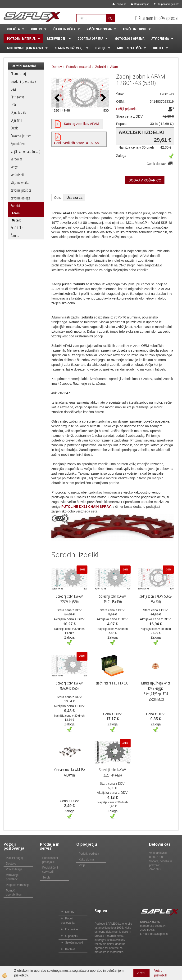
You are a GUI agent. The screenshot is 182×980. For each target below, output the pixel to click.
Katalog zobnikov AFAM (82, 124)
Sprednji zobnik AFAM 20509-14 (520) (70, 599)
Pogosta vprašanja (18, 885)
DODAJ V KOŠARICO (145, 180)
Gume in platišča (129, 48)
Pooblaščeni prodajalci (50, 860)
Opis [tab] (57, 198)
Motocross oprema (129, 38)
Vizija (82, 865)
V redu (141, 973)
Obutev (36, 29)
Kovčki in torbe (135, 29)
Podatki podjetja (89, 854)
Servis (46, 878)
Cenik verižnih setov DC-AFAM (77, 143)
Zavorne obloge (20, 198)
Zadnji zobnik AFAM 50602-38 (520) (156, 599)
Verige (15, 167)
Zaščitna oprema (99, 29)
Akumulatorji (19, 74)
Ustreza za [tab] (75, 198)
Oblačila (13, 29)
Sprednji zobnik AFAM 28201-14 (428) (113, 772)
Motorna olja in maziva (25, 48)
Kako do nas (87, 860)
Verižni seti (17, 175)
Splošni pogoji (74, 943)
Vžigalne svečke (20, 182)
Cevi (13, 89)
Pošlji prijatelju (127, 109)
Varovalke (17, 159)
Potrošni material (21, 38)
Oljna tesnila (18, 112)
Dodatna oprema (90, 38)
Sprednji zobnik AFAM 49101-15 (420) (113, 599)
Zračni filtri (17, 228)
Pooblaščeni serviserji (50, 870)
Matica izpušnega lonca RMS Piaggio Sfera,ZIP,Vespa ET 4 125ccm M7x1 (156, 691)
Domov (57, 67)
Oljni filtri (16, 120)
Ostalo (15, 128)
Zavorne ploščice (21, 190)
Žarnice (15, 235)
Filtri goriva (17, 97)
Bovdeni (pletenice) (23, 81)
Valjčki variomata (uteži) (25, 151)
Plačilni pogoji (15, 858)
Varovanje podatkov (12, 877)
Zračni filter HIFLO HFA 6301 (113, 683)
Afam (16, 213)
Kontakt (70, 949)
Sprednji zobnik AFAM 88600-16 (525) (70, 686)
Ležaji (14, 105)
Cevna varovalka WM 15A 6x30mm (70, 772)
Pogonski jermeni (21, 136)
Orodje (100, 48)
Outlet (158, 48)
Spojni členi (18, 144)
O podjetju (72, 936)
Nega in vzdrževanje (69, 48)
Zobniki (15, 206)
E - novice (71, 929)
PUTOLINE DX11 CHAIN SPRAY (86, 507)
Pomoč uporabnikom (14, 893)
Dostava (11, 864)
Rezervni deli (57, 38)
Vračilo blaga (14, 869)
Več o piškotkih (161, 973)
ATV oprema (160, 38)
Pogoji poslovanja (68, 920)
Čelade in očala (64, 29)
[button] (103, 98)
